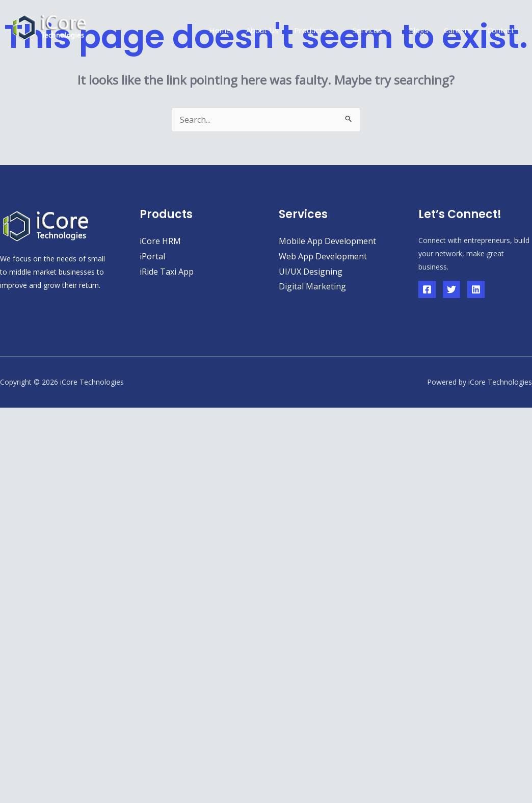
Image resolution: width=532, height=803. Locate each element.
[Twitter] (451, 289)
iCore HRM (160, 241)
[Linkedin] (476, 289)
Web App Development (323, 256)
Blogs (419, 30)
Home (220, 30)
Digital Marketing (312, 286)
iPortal (152, 256)
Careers (458, 30)
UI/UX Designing (311, 272)
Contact (501, 30)
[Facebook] (427, 289)
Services (373, 30)
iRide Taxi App (167, 272)
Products (316, 30)
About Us (262, 30)
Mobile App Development (327, 241)
